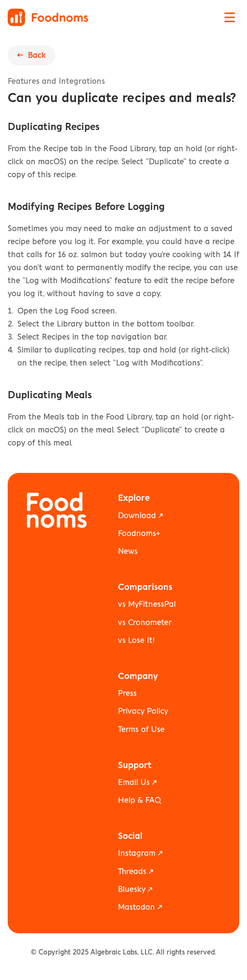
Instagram (137, 853)
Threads (132, 872)
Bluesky (132, 889)
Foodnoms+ (139, 534)
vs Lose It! (136, 640)
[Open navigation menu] (230, 17)
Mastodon (136, 907)
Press (127, 693)
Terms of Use (141, 730)
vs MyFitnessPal (147, 604)
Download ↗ (140, 516)
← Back (32, 55)
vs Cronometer (145, 623)
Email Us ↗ (137, 783)
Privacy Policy (143, 711)
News (128, 551)
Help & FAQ (139, 800)
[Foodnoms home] (48, 17)
